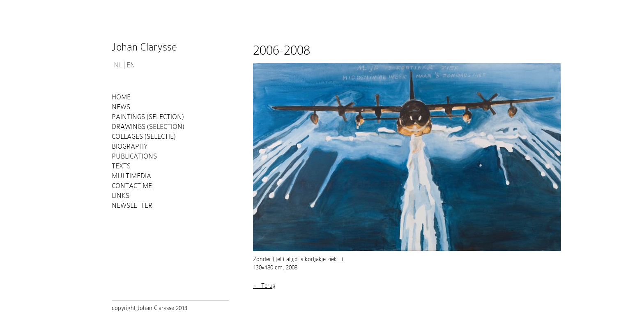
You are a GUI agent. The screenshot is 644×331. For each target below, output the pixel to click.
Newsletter (132, 206)
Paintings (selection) (148, 117)
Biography (130, 146)
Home (121, 97)
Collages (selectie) (144, 137)
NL (118, 65)
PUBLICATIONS (134, 156)
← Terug (264, 286)
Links (121, 196)
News (121, 107)
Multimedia (131, 176)
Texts (121, 166)
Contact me (132, 186)
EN (131, 65)
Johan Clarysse (144, 47)
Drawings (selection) (148, 127)
